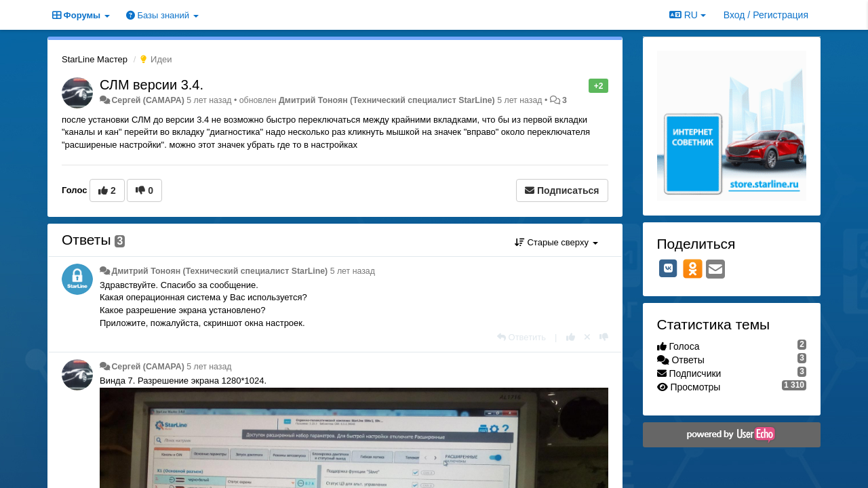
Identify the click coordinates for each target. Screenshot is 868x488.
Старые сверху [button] (556, 242)
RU (688, 15)
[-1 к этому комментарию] (604, 337)
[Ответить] (521, 337)
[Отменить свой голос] (587, 337)
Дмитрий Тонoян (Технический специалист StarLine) (387, 100)
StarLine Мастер (95, 59)
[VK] (669, 268)
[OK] (693, 268)
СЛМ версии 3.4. (152, 85)
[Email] (715, 270)
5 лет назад (353, 271)
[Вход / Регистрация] (766, 15)
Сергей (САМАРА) (147, 100)
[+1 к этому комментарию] (571, 337)
